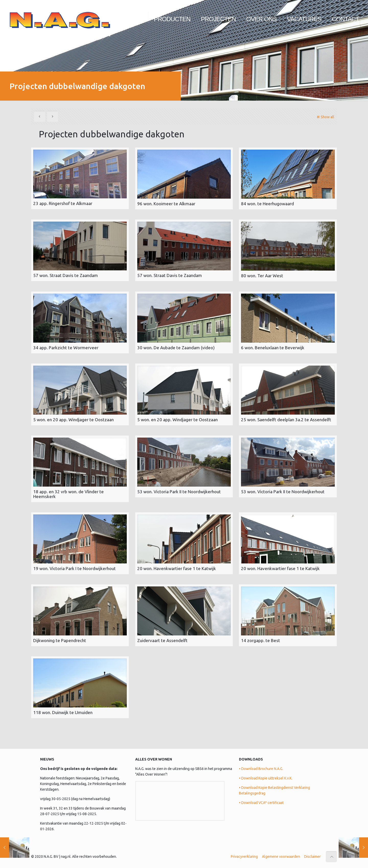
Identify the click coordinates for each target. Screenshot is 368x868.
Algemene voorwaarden (281, 855)
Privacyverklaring (244, 855)
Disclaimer (312, 855)
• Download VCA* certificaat (261, 801)
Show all (325, 117)
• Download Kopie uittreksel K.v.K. (266, 776)
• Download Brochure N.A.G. (261, 767)
